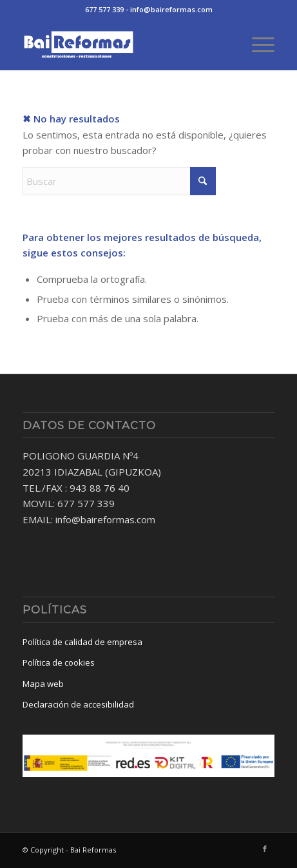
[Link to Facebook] (265, 849)
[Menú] (257, 44)
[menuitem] (257, 44)
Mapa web (43, 684)
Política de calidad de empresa (82, 642)
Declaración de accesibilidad (78, 704)
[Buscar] (119, 181)
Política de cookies (59, 662)
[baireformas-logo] (123, 44)
